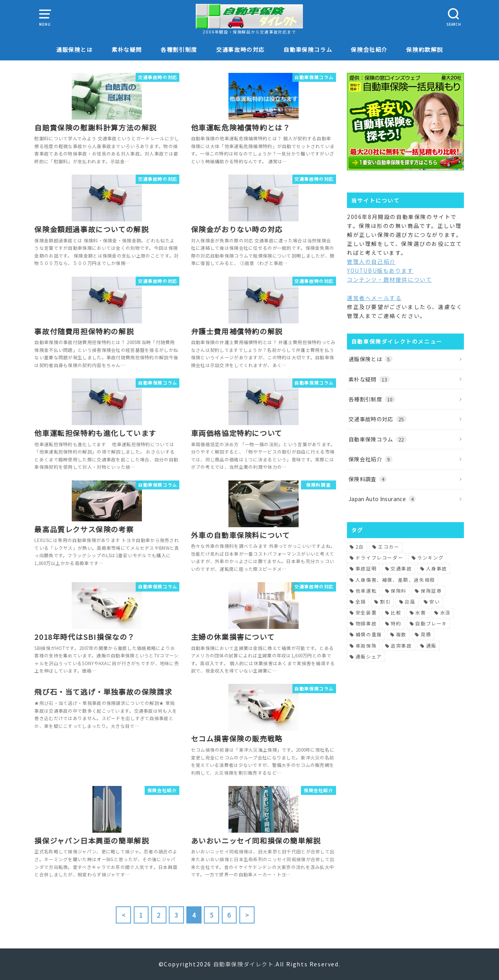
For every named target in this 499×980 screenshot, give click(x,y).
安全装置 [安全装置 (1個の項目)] (366, 612)
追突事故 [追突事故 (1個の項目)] (401, 645)
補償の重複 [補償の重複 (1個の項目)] (369, 634)
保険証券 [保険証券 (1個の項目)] (431, 591)
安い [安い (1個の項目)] (434, 601)
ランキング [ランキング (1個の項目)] (430, 557)
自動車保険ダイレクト (244, 964)
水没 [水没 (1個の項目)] (445, 612)
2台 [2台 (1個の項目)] (360, 547)
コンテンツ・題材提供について (389, 279)
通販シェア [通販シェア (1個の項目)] (369, 656)
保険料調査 (368, 479)
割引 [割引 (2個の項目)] (385, 601)
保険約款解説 (425, 49)
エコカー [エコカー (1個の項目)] (389, 547)
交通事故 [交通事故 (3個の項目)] (401, 568)
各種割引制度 (179, 49)
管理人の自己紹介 (371, 261)
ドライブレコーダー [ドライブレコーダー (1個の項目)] (379, 557)
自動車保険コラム (308, 49)
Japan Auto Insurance (382, 499)
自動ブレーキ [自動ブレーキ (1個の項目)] (431, 623)
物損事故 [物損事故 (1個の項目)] (366, 623)
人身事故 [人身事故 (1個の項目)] (437, 568)
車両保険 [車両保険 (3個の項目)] (366, 645)
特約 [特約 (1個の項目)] (396, 623)
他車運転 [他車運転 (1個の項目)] (366, 591)
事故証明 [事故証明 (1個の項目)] (366, 568)
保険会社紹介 (369, 49)
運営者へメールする (374, 298)
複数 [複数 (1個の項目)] (401, 634)
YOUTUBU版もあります (380, 270)
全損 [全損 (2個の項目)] (361, 601)
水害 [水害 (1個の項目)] (420, 612)
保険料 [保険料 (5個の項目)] (399, 591)
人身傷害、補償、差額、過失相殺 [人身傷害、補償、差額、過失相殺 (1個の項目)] (395, 580)
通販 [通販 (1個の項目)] (431, 645)
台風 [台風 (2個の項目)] (410, 601)
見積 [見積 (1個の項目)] (426, 634)
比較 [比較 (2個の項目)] (396, 612)
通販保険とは (74, 49)
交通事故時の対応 (240, 49)
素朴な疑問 (127, 49)
